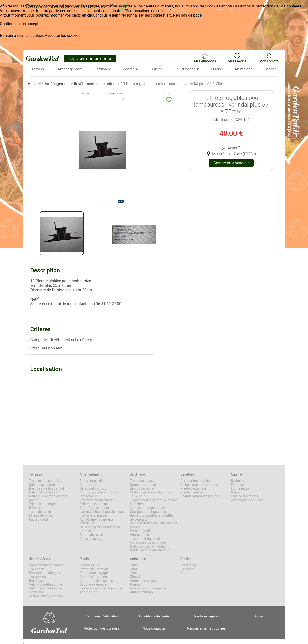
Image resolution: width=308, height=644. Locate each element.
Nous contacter (154, 628)
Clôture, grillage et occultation (102, 492)
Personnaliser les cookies (22, 36)
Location (187, 569)
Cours (185, 573)
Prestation (188, 565)
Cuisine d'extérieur (245, 496)
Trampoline (38, 577)
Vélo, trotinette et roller (46, 584)
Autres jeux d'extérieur (46, 596)
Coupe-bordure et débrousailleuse (143, 486)
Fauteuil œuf (39, 519)
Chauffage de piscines (96, 581)
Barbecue (238, 481)
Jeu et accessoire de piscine (101, 588)
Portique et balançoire (46, 573)
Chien (134, 565)
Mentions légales (206, 616)
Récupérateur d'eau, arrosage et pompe (154, 525)
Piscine (85, 559)
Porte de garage (92, 539)
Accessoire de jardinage (148, 542)
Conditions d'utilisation (102, 616)
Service (186, 559)
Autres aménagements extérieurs (97, 521)
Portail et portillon (93, 481)
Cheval (135, 577)
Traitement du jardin (145, 539)
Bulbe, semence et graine (199, 485)
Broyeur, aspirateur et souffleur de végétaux (153, 517)
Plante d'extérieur (193, 488)
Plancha (237, 485)
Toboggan (37, 569)
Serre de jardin (141, 531)
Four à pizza (240, 488)
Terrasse (36, 474)
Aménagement (57, 84)
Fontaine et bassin (93, 515)
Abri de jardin (89, 485)
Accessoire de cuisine (247, 500)
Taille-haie (138, 496)
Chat (133, 569)
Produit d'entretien (93, 577)
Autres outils (139, 535)
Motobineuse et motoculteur (151, 492)
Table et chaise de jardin (47, 481)
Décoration (37, 508)
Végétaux (187, 474)
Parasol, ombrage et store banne (48, 498)
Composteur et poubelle (148, 512)
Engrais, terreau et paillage (200, 496)
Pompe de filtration (94, 569)
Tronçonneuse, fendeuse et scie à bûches (154, 502)
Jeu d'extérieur (40, 559)
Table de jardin (40, 512)
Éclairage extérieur (93, 504)
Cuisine (236, 474)
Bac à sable (38, 581)
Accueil (34, 84)
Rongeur (136, 584)
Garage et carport (93, 488)
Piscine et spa (90, 565)
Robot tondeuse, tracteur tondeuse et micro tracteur (150, 548)
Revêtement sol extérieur (95, 84)
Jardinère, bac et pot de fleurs (102, 512)
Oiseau (135, 573)
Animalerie (138, 559)
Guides (259, 616)
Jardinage (137, 474)
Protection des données (102, 628)
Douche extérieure (93, 584)
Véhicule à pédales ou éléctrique (46, 590)
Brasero (237, 492)
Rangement (88, 496)
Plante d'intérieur (193, 492)
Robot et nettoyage (94, 573)
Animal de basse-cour (146, 581)
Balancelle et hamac (44, 492)
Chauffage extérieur (94, 508)
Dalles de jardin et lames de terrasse (100, 529)
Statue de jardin (91, 535)
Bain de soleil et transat (47, 488)
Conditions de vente (154, 616)
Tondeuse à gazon (144, 481)
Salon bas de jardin (43, 485)
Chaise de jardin (41, 515)
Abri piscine (88, 592)
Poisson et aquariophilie (148, 588)
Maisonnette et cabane (46, 565)
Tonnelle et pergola (44, 504)
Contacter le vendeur (231, 163)
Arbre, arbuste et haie (196, 481)
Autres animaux (142, 592)
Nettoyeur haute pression (149, 508)
